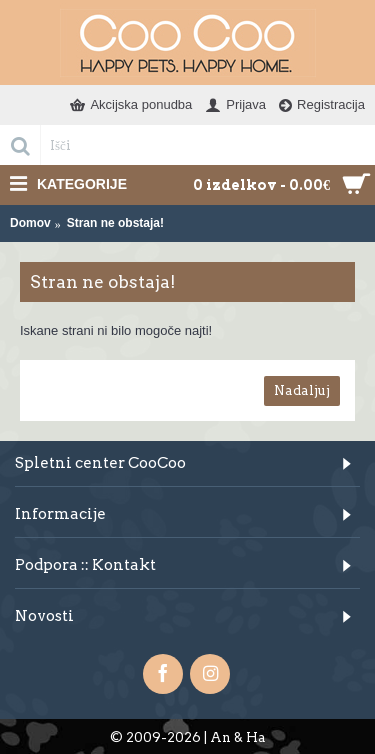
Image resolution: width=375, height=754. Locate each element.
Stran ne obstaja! (115, 223)
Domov (30, 223)
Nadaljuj (302, 390)
